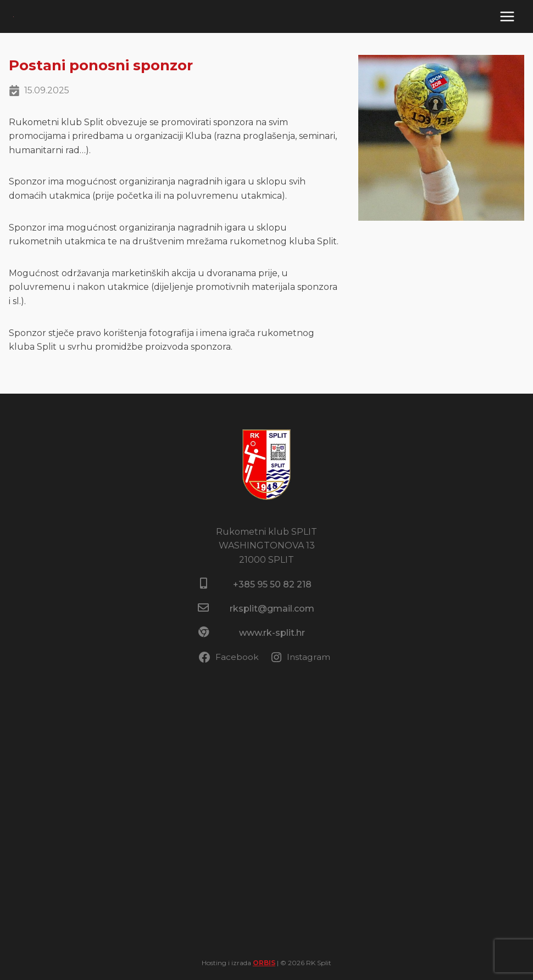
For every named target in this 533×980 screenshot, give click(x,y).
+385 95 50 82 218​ (272, 584)
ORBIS (264, 963)
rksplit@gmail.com (272, 609)
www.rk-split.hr (272, 633)
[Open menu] (507, 16)
